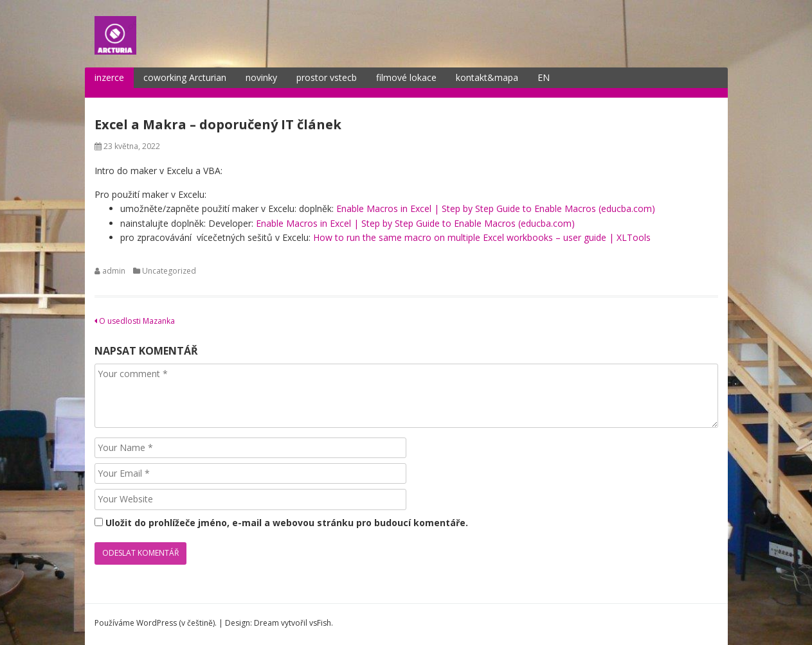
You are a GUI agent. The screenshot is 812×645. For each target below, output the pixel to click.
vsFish (320, 623)
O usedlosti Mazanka (135, 321)
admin (114, 271)
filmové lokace (406, 77)
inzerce (109, 77)
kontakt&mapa (487, 77)
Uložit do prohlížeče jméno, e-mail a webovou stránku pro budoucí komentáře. (287, 523)
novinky (261, 77)
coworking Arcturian (185, 77)
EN (544, 77)
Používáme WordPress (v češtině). (156, 623)
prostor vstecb (327, 77)
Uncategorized (169, 271)
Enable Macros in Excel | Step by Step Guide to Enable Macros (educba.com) (496, 208)
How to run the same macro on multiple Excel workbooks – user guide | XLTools (482, 237)
